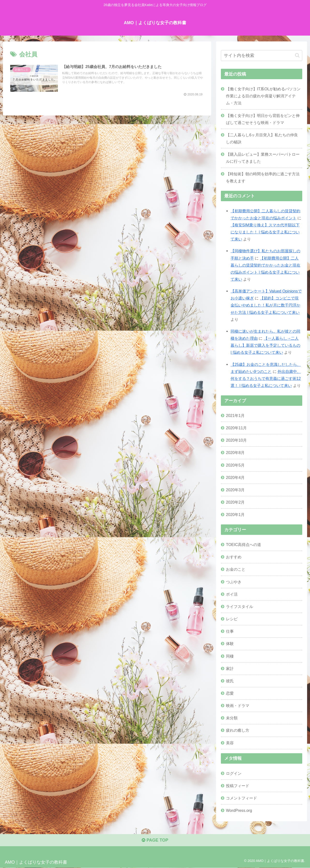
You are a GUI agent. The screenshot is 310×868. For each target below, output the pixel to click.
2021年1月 (235, 415)
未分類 (232, 718)
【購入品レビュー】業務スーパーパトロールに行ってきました (263, 158)
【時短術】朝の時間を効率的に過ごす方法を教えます (263, 177)
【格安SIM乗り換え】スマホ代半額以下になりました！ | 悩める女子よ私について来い (265, 232)
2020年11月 (236, 428)
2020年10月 (236, 440)
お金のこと (236, 569)
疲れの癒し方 (238, 730)
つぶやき (234, 582)
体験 (230, 644)
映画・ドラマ (238, 706)
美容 (230, 743)
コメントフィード (241, 798)
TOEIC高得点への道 (244, 545)
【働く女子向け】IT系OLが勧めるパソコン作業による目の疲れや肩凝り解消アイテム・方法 (263, 96)
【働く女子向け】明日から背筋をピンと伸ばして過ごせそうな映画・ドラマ (263, 119)
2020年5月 (235, 465)
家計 (230, 668)
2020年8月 (235, 453)
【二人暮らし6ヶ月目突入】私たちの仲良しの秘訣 (262, 138)
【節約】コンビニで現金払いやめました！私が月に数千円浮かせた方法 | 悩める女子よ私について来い (265, 305)
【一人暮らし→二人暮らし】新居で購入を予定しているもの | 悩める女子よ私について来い (265, 345)
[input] (262, 56)
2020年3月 (235, 490)
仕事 (230, 631)
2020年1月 (235, 515)
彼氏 (230, 681)
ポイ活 (232, 594)
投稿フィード (238, 785)
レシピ (232, 619)
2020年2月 (235, 502)
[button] (297, 55)
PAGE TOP (155, 841)
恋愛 (230, 693)
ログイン (234, 773)
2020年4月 (235, 477)
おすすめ (234, 557)
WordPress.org (239, 810)
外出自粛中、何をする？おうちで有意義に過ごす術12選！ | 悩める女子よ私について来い (266, 378)
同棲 (230, 656)
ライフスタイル (240, 606)
